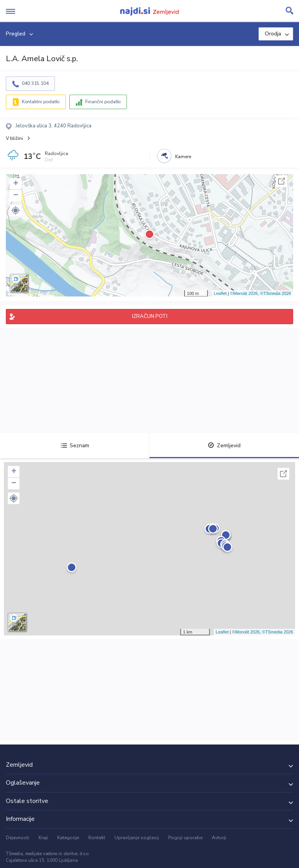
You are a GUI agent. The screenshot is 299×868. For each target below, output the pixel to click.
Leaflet (220, 293)
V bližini (14, 138)
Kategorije (68, 838)
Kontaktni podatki (41, 102)
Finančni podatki (103, 102)
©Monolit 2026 (244, 293)
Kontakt (97, 838)
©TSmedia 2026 (276, 293)
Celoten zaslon (281, 181)
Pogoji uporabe (185, 838)
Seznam (75, 445)
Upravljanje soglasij (137, 838)
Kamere (183, 157)
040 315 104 (35, 83)
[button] (16, 210)
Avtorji (219, 838)
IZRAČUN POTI (150, 316)
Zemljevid (224, 445)
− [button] (16, 196)
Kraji (43, 838)
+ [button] (16, 184)
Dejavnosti (18, 838)
